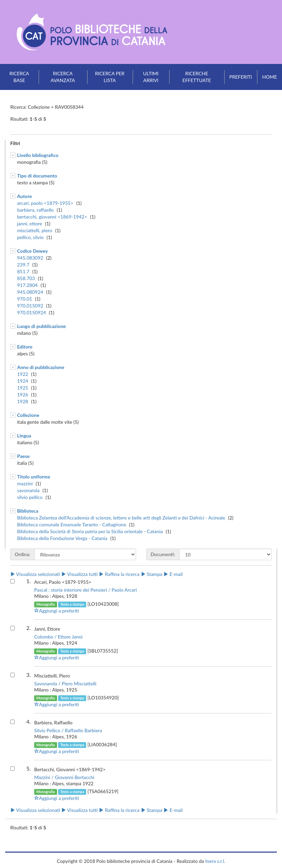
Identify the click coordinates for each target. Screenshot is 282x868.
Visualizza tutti (79, 574)
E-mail (173, 574)
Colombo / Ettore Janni (58, 637)
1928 (23, 401)
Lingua (24, 436)
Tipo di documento (37, 176)
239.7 (23, 265)
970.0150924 (32, 312)
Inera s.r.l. (215, 861)
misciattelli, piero (35, 230)
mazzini (25, 483)
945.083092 (30, 258)
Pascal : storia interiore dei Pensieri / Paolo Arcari (85, 590)
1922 (23, 374)
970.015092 (30, 306)
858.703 (26, 278)
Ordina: (22, 554)
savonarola (28, 490)
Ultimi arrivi (151, 77)
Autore (24, 196)
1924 (23, 381)
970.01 (25, 299)
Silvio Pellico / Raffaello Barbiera (68, 730)
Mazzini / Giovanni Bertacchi (64, 777)
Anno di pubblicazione (41, 367)
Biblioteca (28, 511)
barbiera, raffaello (35, 210)
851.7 (23, 271)
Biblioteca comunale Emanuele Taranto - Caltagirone (72, 524)
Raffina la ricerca (119, 574)
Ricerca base (19, 77)
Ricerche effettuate (197, 77)
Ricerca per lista (110, 77)
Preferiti (241, 77)
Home (270, 77)
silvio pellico (30, 497)
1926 (23, 394)
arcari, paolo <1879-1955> (45, 203)
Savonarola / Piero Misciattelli (65, 683)
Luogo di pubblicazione (42, 326)
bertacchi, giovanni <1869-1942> (52, 217)
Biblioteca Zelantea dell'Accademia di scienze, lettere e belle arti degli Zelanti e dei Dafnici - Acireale (121, 518)
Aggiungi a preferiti (57, 611)
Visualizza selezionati (35, 574)
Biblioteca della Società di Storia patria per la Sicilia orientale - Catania (90, 531)
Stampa (152, 574)
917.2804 (27, 285)
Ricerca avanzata (63, 77)
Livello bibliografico (38, 155)
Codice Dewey (32, 251)
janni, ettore (30, 223)
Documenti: (163, 554)
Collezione (28, 415)
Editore (25, 347)
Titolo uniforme (34, 477)
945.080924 (30, 292)
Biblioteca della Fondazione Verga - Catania (62, 538)
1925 (23, 388)
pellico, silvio (30, 237)
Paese (23, 456)
